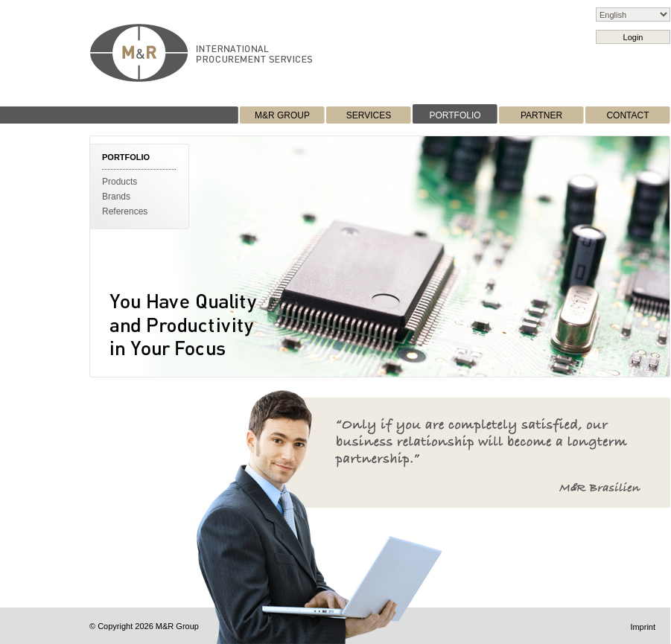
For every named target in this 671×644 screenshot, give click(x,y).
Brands (116, 197)
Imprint (643, 627)
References (125, 211)
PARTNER (541, 115)
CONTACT (627, 115)
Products (120, 182)
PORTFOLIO (455, 115)
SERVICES (369, 115)
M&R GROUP (282, 115)
